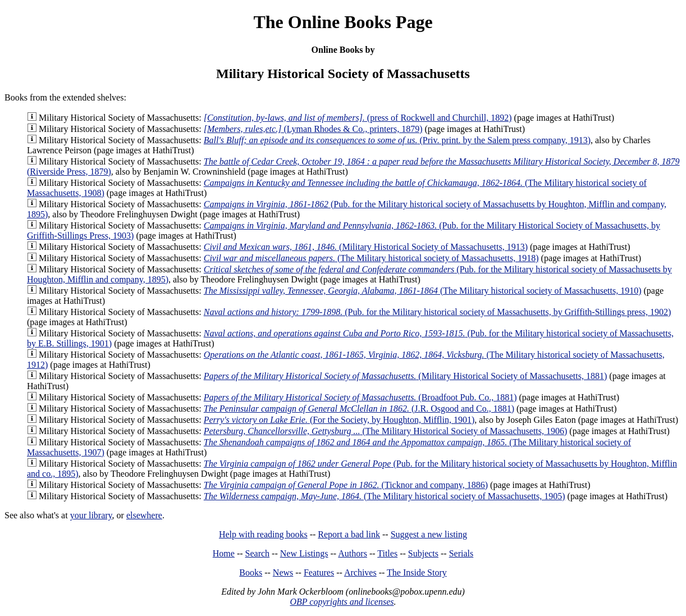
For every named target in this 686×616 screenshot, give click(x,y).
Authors (353, 553)
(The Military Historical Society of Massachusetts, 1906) (386, 431)
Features (319, 572)
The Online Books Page (343, 22)
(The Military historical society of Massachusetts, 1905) (385, 496)
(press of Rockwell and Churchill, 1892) (358, 118)
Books (251, 572)
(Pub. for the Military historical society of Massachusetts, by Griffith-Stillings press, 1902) (438, 312)
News (283, 572)
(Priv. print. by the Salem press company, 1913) (397, 140)
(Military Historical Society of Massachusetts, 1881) (406, 376)
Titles (387, 553)
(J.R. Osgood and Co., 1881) (359, 409)
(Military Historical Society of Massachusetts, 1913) (366, 247)
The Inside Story (417, 572)
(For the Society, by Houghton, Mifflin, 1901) (339, 420)
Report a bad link (349, 534)
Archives (360, 572)
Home (224, 553)
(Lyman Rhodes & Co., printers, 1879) (313, 129)
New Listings (304, 553)
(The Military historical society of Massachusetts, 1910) (423, 291)
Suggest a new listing (429, 534)
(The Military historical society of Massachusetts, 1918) (371, 258)
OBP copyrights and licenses (342, 602)
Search (258, 553)
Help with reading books (263, 534)
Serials (461, 553)
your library (91, 515)
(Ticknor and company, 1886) (346, 485)
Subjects (423, 553)
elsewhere (144, 515)
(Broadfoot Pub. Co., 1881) (360, 397)
